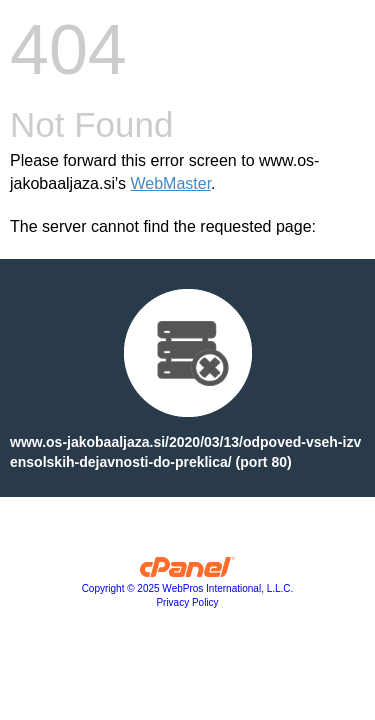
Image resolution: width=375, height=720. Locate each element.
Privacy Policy (187, 602)
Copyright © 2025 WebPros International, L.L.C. (188, 588)
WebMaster (170, 183)
